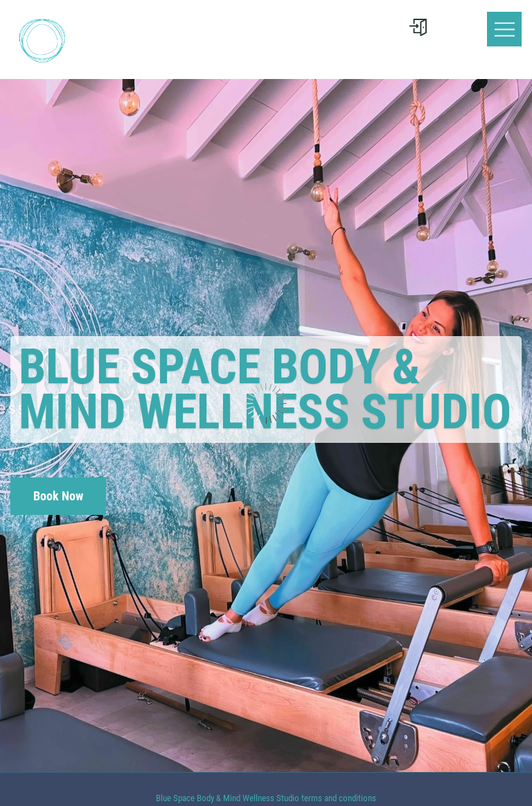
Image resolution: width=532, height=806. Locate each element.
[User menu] (418, 28)
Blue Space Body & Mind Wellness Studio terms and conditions (266, 798)
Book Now (58, 496)
